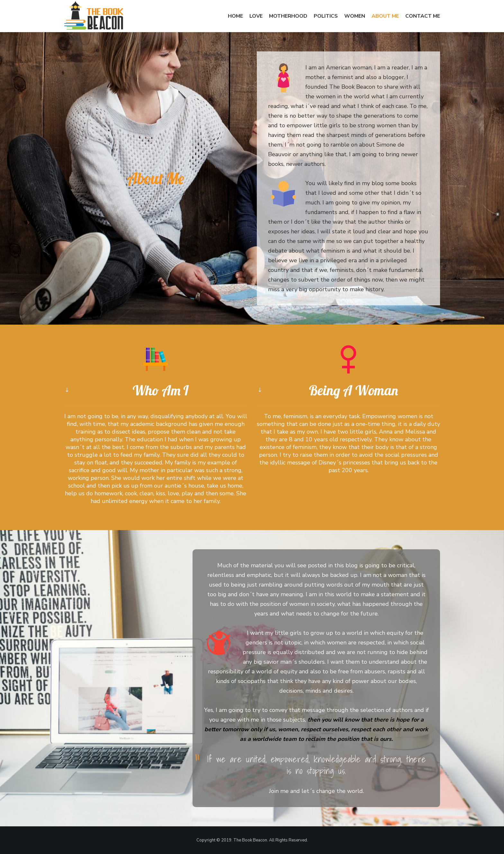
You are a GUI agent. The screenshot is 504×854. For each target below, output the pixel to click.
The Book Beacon (250, 840)
